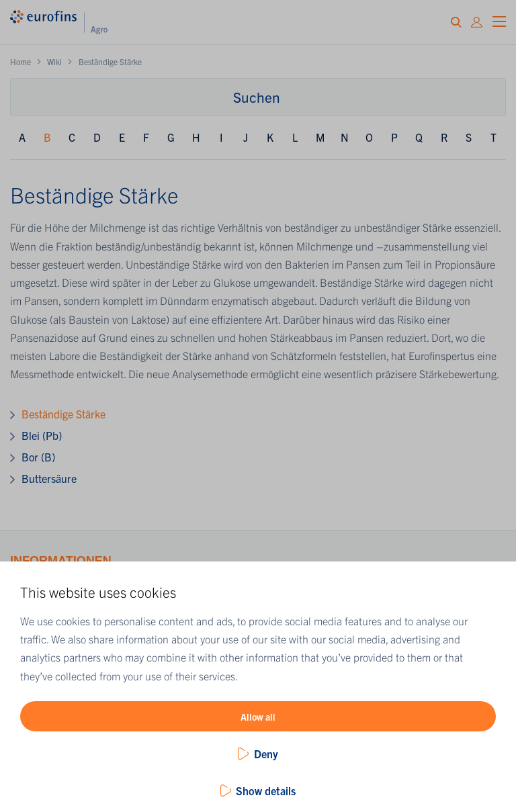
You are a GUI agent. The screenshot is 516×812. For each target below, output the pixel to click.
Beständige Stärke (63, 414)
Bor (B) (38, 457)
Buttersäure (49, 478)
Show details (266, 791)
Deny (266, 754)
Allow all (258, 717)
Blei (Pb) (42, 435)
